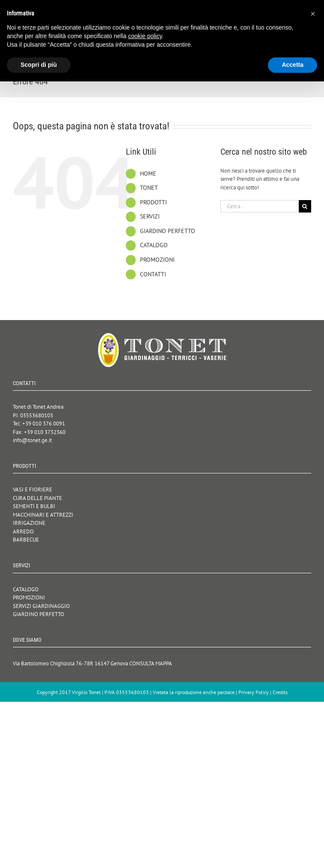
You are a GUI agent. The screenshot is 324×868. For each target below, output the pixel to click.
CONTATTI (153, 274)
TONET (149, 188)
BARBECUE (26, 540)
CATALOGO (154, 245)
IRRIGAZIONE (29, 523)
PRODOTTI (153, 202)
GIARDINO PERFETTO (168, 231)
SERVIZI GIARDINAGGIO (41, 606)
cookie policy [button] (145, 36)
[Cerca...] (260, 206)
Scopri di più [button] (39, 65)
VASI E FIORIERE (33, 489)
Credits (280, 692)
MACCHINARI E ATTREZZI (43, 515)
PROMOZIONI (157, 260)
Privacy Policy (254, 692)
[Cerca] (305, 206)
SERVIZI (150, 216)
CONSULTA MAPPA (151, 663)
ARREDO (23, 531)
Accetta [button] (293, 65)
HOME (148, 174)
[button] (313, 14)
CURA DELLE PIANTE (37, 498)
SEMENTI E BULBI (34, 506)
